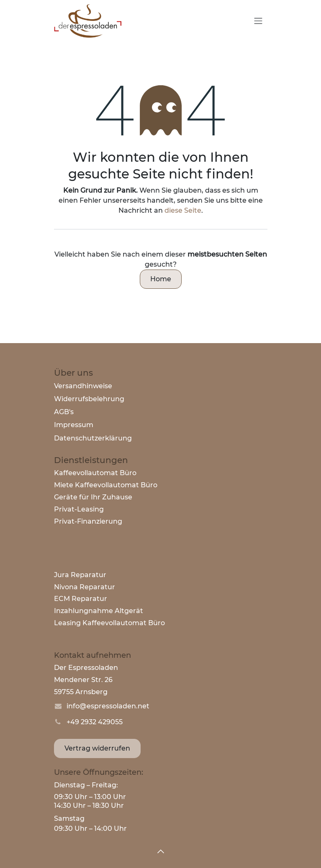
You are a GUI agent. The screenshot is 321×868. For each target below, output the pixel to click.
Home (161, 279)
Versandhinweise (83, 386)
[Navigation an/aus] (258, 21)
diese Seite (183, 210)
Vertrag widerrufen (97, 748)
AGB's (64, 412)
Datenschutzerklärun (91, 438)
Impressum (74, 425)
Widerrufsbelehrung (89, 399)
